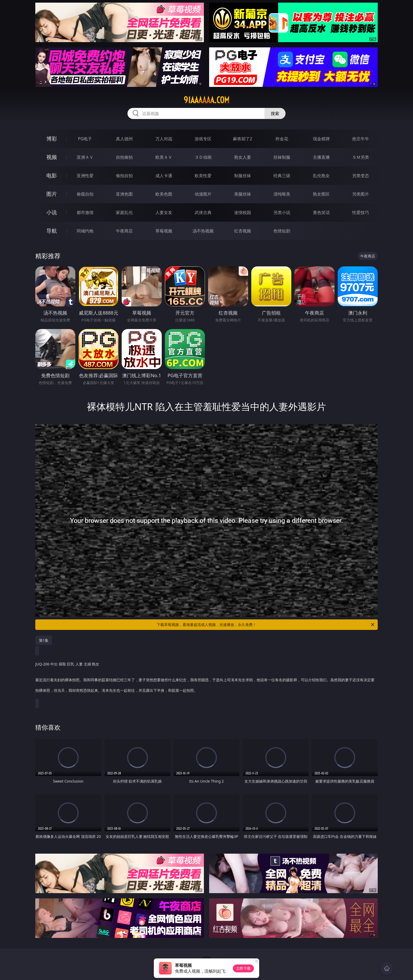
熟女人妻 (243, 157)
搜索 (275, 113)
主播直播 (321, 157)
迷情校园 (243, 212)
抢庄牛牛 (361, 139)
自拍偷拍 (124, 157)
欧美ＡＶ (164, 157)
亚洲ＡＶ (85, 157)
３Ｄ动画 (203, 157)
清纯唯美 (282, 194)
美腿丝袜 (243, 194)
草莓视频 (164, 231)
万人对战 (164, 139)
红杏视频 (243, 231)
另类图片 (361, 194)
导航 (52, 231)
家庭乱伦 (124, 212)
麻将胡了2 (242, 139)
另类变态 (361, 176)
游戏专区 (203, 139)
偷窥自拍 (85, 194)
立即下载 (243, 968)
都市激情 (85, 212)
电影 (52, 175)
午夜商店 (124, 231)
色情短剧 (282, 231)
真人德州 (124, 139)
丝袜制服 (282, 157)
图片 (52, 194)
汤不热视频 (203, 231)
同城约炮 (85, 231)
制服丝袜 (243, 176)
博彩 (52, 139)
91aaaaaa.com (206, 100)
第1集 (44, 640)
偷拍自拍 (124, 176)
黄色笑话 (321, 212)
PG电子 (85, 139)
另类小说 (282, 212)
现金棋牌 (321, 139)
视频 (52, 157)
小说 (52, 212)
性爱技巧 (361, 212)
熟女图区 (321, 194)
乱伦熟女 (321, 176)
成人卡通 (164, 176)
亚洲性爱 (85, 176)
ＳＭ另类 (361, 157)
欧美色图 (164, 194)
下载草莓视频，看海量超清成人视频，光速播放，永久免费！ (266, 625)
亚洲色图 (124, 194)
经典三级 (282, 176)
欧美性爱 (203, 176)
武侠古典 (203, 212)
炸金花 (282, 139)
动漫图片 (203, 194)
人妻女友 (164, 212)
